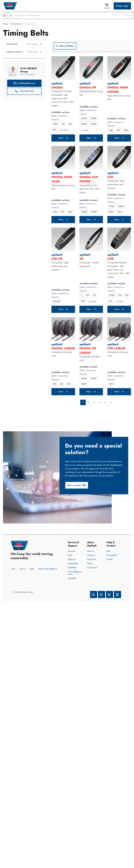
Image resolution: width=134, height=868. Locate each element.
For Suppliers (112, 555)
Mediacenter (73, 563)
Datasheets (72, 568)
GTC (13, 569)
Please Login (122, 6)
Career (90, 563)
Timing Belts (29, 24)
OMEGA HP (88, 87)
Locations (91, 555)
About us (91, 551)
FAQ (108, 551)
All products (16, 24)
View (63, 138)
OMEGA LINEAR (63, 348)
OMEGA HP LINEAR (88, 350)
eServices (72, 559)
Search (127, 15)
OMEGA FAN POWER (89, 179)
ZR (81, 259)
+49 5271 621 (24, 91)
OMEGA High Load (62, 179)
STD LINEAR (116, 348)
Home (5, 24)
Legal (32, 569)
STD (110, 177)
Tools (70, 555)
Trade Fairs (92, 559)
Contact (110, 559)
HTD (110, 259)
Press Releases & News (75, 573)
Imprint (22, 569)
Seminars (72, 551)
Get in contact (77, 485)
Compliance (92, 568)
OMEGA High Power (118, 90)
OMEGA (57, 87)
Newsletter (72, 578)
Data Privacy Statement (48, 569)
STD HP (57, 259)
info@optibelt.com (24, 83)
